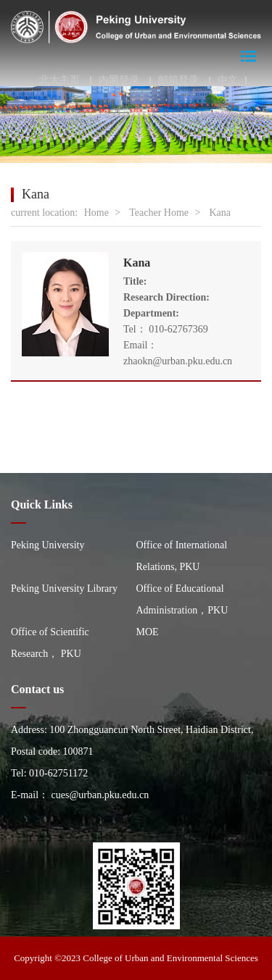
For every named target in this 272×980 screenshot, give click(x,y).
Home (96, 213)
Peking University (48, 545)
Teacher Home (159, 213)
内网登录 (119, 80)
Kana (220, 213)
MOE (148, 632)
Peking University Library (64, 589)
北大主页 (59, 80)
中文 (228, 80)
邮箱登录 (178, 80)
